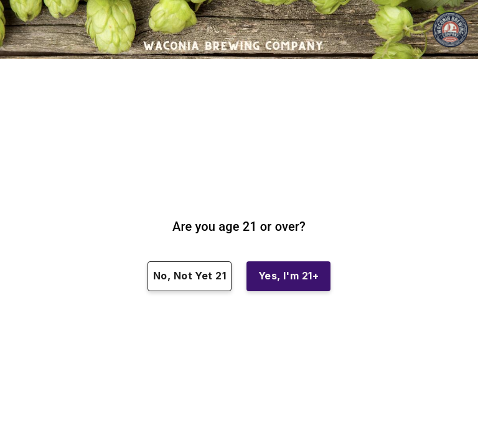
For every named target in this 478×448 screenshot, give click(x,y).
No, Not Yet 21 (190, 276)
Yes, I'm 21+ (288, 276)
